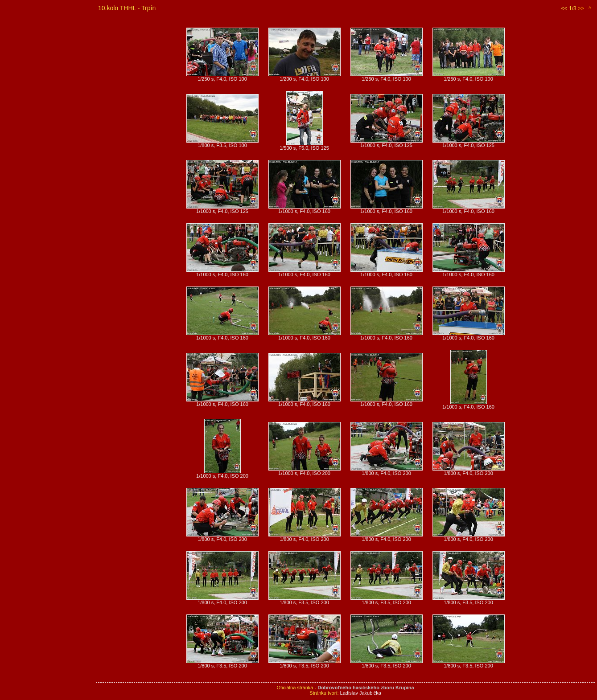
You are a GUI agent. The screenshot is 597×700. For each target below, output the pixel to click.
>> (581, 8)
